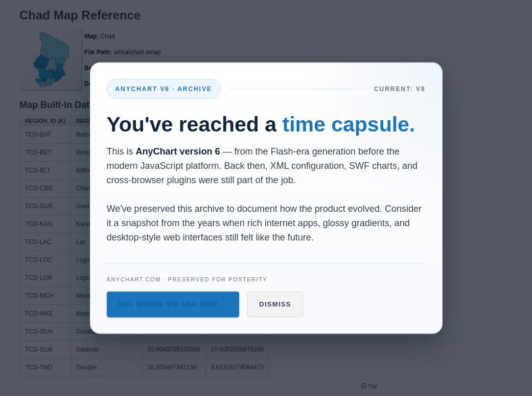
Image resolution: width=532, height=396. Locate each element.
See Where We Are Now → (173, 304)
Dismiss (275, 304)
